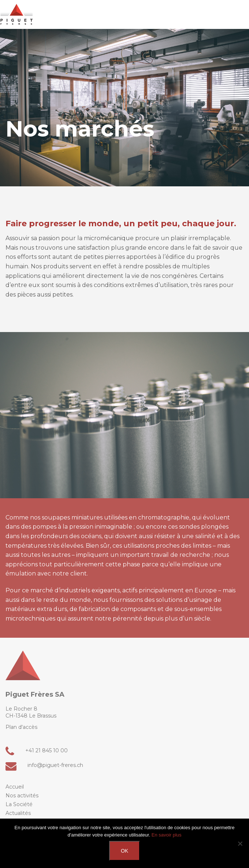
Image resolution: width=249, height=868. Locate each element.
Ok (124, 851)
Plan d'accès (21, 727)
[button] (237, 16)
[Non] (240, 843)
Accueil (15, 787)
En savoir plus (167, 835)
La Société (19, 804)
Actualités (18, 813)
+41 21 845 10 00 (37, 751)
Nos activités (22, 796)
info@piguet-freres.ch (44, 765)
